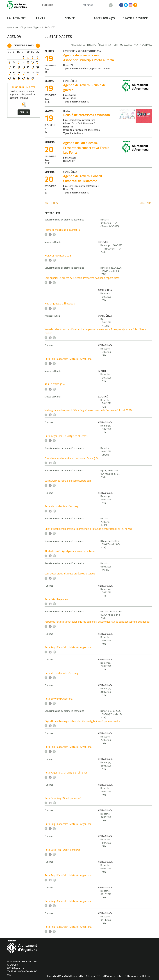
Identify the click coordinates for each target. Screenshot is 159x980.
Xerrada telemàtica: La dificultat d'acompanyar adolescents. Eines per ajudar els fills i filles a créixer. (95, 331)
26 (9, 78)
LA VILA (41, 18)
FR (52, 5)
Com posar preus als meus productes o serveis (70, 574)
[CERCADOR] (94, 5)
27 (14, 78)
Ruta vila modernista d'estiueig (62, 506)
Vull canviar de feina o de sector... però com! (68, 481)
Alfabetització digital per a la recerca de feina (70, 551)
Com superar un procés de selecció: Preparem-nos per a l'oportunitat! (82, 278)
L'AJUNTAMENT (16, 18)
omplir (24, 112)
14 (19, 67)
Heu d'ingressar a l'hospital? (60, 304)
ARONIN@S (104, 18)
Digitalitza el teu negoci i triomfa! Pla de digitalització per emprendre (82, 721)
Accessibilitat (78, 976)
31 (33, 78)
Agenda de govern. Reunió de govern (84, 87)
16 (28, 67)
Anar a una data (143, 45)
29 (23, 78)
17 (33, 67)
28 (19, 78)
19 (9, 72)
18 (37, 67)
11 (37, 62)
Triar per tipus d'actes (119, 45)
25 (37, 72)
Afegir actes (78, 45)
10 (33, 62)
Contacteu (52, 976)
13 (14, 67)
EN (48, 5)
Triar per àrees (96, 45)
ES (44, 5)
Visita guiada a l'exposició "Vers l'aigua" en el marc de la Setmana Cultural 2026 (88, 410)
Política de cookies (114, 976)
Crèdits (100, 976)
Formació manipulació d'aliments (62, 230)
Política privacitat (133, 976)
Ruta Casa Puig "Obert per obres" (63, 798)
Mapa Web (64, 976)
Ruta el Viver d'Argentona (59, 699)
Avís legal (91, 976)
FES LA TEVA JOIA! (55, 384)
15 (23, 67)
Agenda (38, 27)
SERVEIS (70, 18)
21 (19, 72)
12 (9, 67)
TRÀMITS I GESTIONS (136, 18)
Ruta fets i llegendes (56, 599)
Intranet (148, 976)
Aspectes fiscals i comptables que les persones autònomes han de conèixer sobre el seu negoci (97, 622)
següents (146, 203)
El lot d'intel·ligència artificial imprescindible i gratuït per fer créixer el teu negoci (88, 529)
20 (14, 72)
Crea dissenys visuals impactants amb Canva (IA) (71, 458)
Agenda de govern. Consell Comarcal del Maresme (83, 178)
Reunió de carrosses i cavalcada (87, 115)
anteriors (51, 203)
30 (28, 78)
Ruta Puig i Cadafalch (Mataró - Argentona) (68, 359)
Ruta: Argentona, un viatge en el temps (66, 436)
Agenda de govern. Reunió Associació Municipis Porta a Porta (89, 58)
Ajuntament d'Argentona (20, 27)
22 (23, 72)
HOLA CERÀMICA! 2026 (58, 256)
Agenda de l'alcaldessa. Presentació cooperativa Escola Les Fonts (86, 148)
